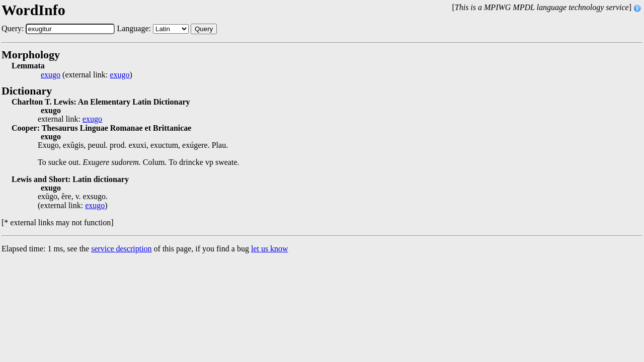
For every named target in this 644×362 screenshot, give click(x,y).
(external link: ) (87, 75)
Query (204, 29)
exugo (51, 75)
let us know (270, 249)
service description (121, 249)
